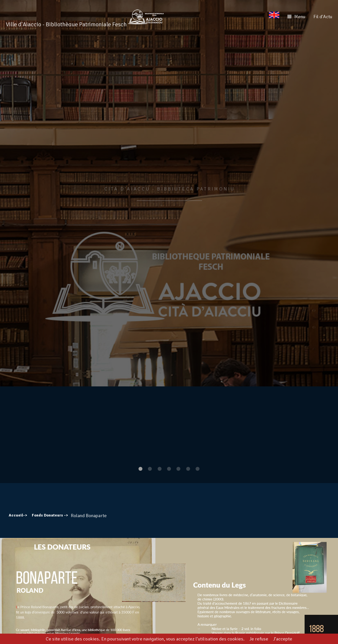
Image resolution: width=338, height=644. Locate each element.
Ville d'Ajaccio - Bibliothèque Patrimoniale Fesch (66, 24)
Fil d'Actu (323, 17)
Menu (300, 17)
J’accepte (283, 639)
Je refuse (259, 639)
